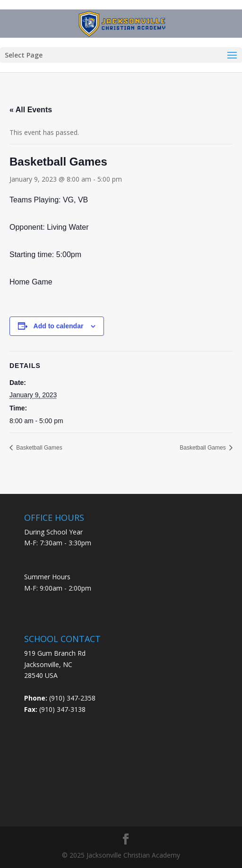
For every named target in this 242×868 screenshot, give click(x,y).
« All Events (31, 110)
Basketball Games (39, 448)
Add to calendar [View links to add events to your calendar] (59, 326)
